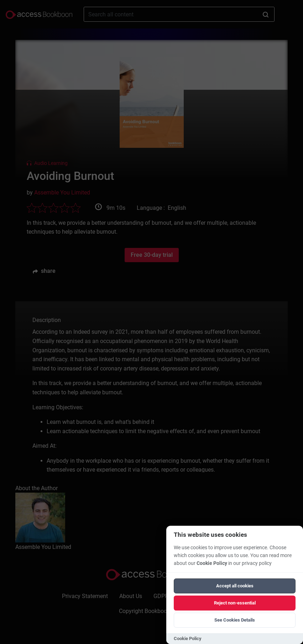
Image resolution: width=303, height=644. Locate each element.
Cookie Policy (212, 563)
